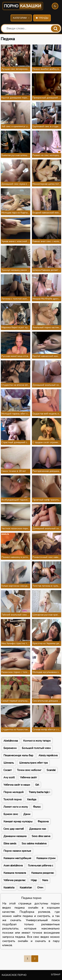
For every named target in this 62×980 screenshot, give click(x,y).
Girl (37, 785)
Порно (23, 6)
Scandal (51, 770)
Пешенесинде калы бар (18, 755)
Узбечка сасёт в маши (17, 785)
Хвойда (32, 799)
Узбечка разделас (14, 880)
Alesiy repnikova (48, 755)
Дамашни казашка (15, 836)
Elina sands (10, 844)
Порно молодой (13, 792)
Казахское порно (14, 975)
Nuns (45, 880)
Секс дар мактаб (14, 829)
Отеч (40, 888)
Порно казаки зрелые (17, 851)
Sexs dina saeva (41, 836)
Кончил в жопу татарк (37, 741)
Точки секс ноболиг (29, 770)
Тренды (42, 18)
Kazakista (9, 888)
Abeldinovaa (11, 741)
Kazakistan (26, 888)
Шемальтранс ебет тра (33, 763)
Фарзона (43, 822)
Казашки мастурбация (17, 858)
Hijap (34, 880)
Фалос (37, 807)
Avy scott (9, 777)
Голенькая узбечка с (41, 866)
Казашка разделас (43, 873)
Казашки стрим (46, 858)
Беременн (10, 748)
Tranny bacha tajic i (39, 792)
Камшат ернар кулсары (18, 822)
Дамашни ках (38, 829)
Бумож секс (11, 814)
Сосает (8, 770)
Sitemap (56, 975)
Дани (27, 814)
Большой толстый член (36, 748)
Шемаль (9, 763)
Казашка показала (15, 873)
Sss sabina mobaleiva (34, 844)
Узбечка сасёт (28, 777)
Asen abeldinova (13, 866)
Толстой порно (13, 799)
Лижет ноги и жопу (16, 807)
